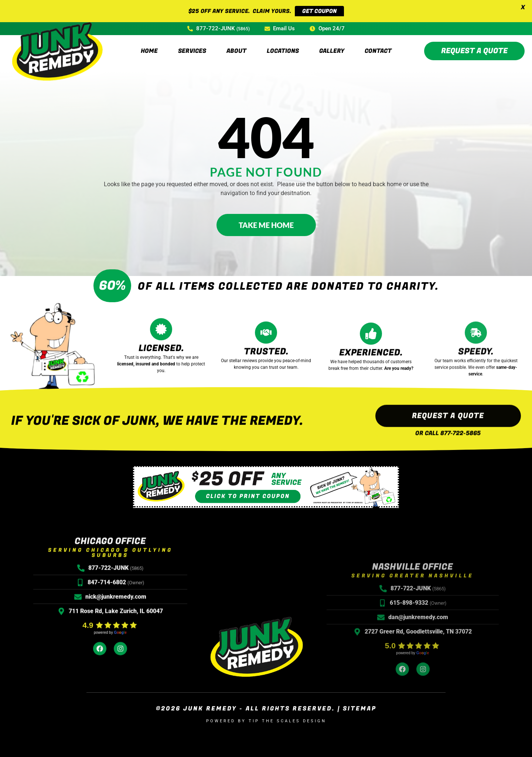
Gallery (332, 44)
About (236, 44)
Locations (283, 44)
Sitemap (360, 702)
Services (192, 44)
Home (149, 44)
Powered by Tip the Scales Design (266, 714)
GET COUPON (319, 11)
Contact (378, 44)
